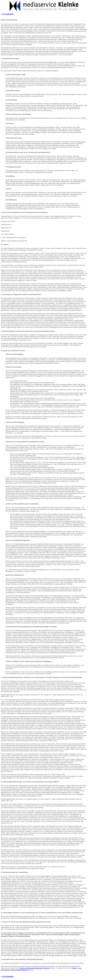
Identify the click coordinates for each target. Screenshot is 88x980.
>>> (7, 14)
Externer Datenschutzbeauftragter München (35, 968)
